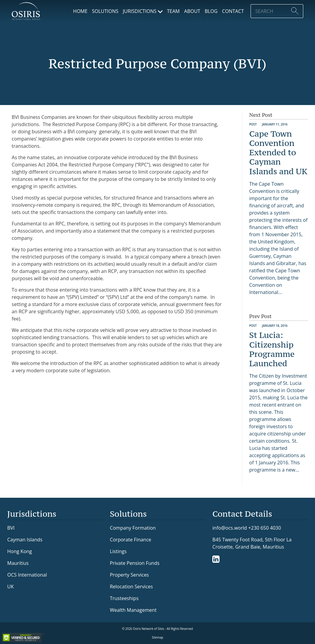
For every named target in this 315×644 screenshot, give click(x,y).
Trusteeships (124, 598)
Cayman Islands (25, 540)
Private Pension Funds (135, 563)
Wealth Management (133, 610)
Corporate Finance (131, 540)
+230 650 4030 (265, 528)
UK (10, 587)
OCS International (27, 575)
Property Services (129, 575)
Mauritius (18, 563)
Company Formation (133, 528)
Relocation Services (131, 587)
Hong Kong (20, 551)
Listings (118, 551)
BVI (11, 528)
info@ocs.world (230, 528)
